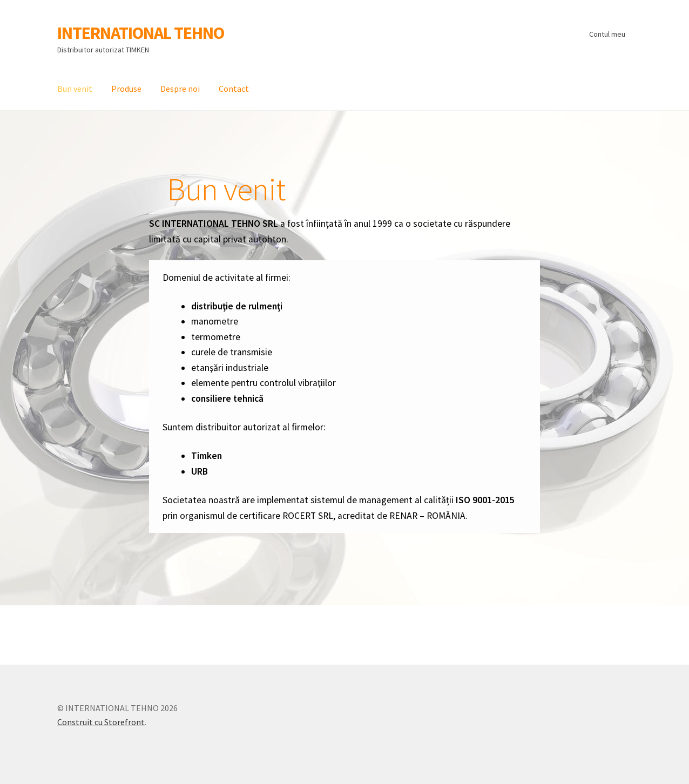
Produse (126, 89)
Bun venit (75, 89)
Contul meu (607, 34)
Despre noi (180, 89)
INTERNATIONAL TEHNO (141, 33)
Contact (234, 89)
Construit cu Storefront (101, 722)
